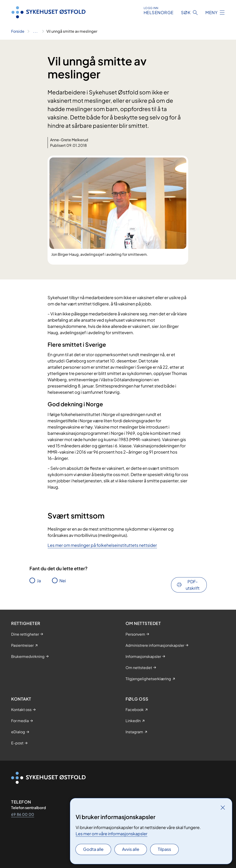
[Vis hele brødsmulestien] (35, 31)
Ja (39, 581)
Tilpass (164, 849)
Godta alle (93, 849)
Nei (63, 581)
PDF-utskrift (193, 585)
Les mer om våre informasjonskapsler (112, 834)
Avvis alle (131, 849)
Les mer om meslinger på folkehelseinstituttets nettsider (102, 545)
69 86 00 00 (23, 814)
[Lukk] (223, 807)
